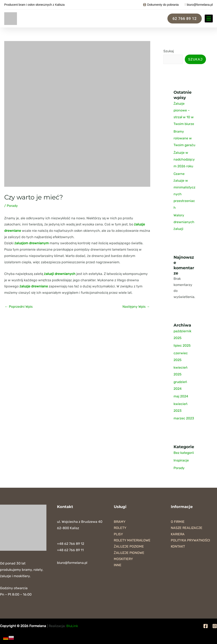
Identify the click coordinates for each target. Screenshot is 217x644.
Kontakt (178, 547)
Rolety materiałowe (132, 540)
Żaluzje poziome (129, 547)
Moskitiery (123, 559)
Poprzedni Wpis (19, 306)
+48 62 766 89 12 (71, 544)
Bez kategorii (184, 453)
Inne (118, 566)
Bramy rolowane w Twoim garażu (185, 138)
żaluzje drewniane (34, 286)
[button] (209, 19)
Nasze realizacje (187, 528)
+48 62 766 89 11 (70, 550)
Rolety (120, 528)
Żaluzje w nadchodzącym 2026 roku (184, 159)
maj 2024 (181, 396)
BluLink (72, 626)
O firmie (178, 522)
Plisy (118, 534)
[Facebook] (206, 626)
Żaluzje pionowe (129, 553)
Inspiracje (181, 460)
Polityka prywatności (191, 540)
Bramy (120, 522)
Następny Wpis (136, 306)
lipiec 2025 (182, 345)
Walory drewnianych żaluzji (184, 222)
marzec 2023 (184, 418)
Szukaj (169, 51)
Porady (12, 206)
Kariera (178, 534)
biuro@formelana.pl (72, 563)
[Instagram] (215, 626)
